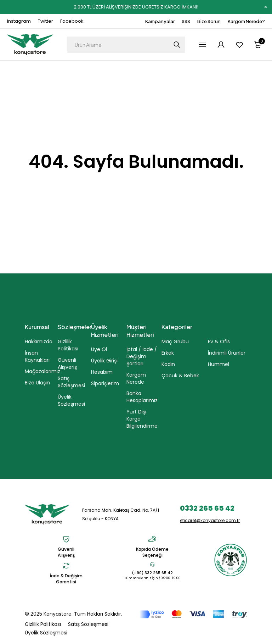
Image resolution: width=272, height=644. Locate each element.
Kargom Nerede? (246, 21)
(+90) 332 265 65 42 (152, 573)
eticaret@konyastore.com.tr (210, 520)
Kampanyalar (160, 21)
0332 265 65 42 (207, 508)
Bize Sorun (209, 21)
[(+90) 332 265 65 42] (152, 564)
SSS (186, 21)
